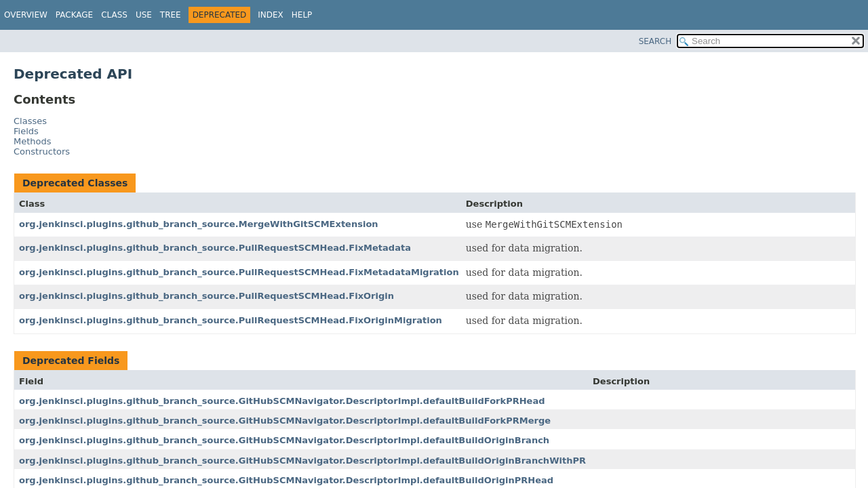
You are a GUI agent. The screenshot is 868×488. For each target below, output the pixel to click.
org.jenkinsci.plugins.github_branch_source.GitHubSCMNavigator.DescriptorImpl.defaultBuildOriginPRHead (286, 480)
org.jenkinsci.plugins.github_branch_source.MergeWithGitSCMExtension (199, 224)
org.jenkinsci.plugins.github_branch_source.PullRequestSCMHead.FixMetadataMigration (239, 272)
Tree (171, 15)
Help (302, 15)
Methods (33, 141)
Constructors (42, 151)
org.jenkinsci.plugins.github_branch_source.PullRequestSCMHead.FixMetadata (215, 248)
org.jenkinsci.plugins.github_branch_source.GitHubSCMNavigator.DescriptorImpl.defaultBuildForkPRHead (282, 401)
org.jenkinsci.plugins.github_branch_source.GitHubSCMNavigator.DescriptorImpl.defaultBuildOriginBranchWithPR (302, 461)
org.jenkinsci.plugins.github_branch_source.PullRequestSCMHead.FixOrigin (206, 296)
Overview (26, 15)
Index (271, 15)
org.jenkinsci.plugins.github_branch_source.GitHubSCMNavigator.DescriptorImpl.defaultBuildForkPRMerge (285, 421)
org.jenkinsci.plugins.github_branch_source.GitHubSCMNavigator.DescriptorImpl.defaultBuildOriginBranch (284, 440)
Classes (30, 121)
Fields (26, 131)
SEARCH (655, 41)
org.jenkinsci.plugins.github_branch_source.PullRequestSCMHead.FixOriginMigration (231, 320)
